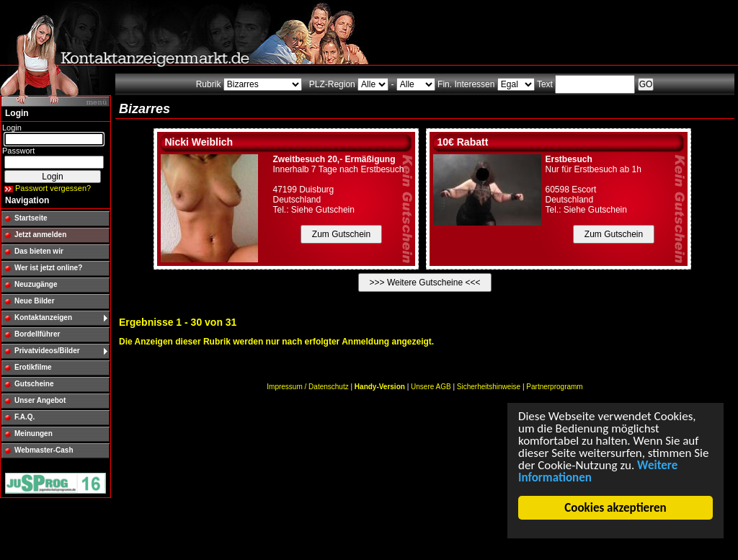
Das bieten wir (39, 251)
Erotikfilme (33, 367)
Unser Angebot (40, 400)
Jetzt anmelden (40, 235)
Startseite (31, 218)
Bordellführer (37, 334)
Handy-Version (380, 387)
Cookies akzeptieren (616, 508)
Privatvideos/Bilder (47, 351)
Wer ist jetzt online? (48, 268)
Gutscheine (34, 384)
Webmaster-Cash (44, 450)
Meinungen (34, 434)
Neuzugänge (36, 284)
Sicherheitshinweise (489, 387)
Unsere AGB (431, 387)
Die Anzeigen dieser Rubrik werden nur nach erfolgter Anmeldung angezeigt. (276, 342)
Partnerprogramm (554, 387)
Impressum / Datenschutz (307, 387)
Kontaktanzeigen (43, 317)
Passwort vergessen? (53, 188)
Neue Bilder (35, 301)
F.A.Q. (25, 417)
